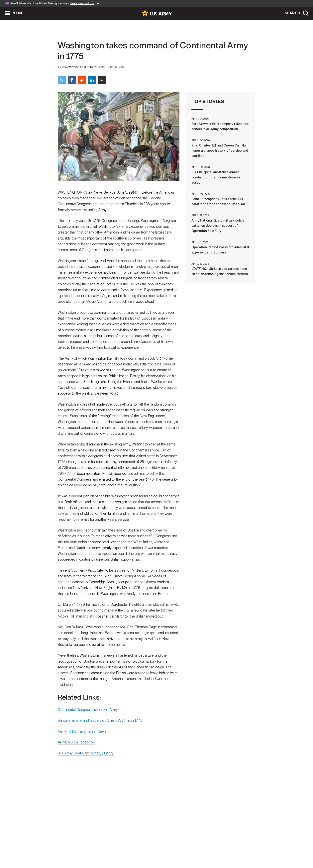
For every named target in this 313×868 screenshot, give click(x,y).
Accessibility (160, 850)
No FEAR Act (200, 850)
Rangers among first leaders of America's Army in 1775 (100, 723)
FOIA (181, 850)
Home (69, 850)
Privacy (110, 850)
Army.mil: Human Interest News (82, 734)
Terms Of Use (132, 850)
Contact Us (88, 850)
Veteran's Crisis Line (232, 850)
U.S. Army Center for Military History (86, 756)
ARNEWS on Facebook (76, 745)
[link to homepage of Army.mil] (156, 13)
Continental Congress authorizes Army (88, 713)
